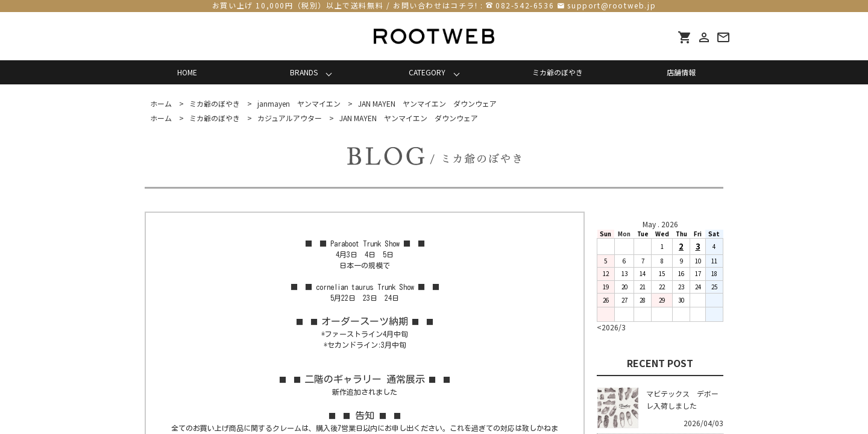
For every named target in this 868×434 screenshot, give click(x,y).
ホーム (161, 103)
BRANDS (304, 72)
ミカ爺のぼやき (558, 72)
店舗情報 (681, 72)
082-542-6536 (525, 5)
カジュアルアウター (290, 118)
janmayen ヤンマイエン (299, 103)
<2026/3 (611, 327)
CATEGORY (427, 72)
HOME (187, 72)
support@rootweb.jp (612, 5)
